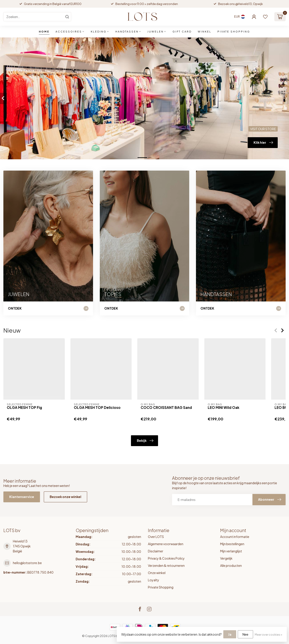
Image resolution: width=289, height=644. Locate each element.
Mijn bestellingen (232, 544)
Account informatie (235, 537)
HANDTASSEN (127, 31)
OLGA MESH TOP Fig (24, 408)
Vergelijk (226, 558)
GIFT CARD (182, 31)
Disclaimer (156, 551)
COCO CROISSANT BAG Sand (166, 408)
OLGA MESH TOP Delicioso (97, 408)
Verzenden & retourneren (166, 565)
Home (44, 31)
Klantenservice (22, 497)
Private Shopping (161, 587)
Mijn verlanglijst (231, 551)
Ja (230, 634)
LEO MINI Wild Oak (224, 408)
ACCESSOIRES (69, 31)
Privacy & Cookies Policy (166, 558)
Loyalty (154, 580)
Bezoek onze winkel (65, 497)
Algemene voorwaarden (166, 544)
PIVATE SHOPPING (234, 31)
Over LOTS (156, 537)
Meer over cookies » (268, 635)
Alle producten (231, 565)
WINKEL (205, 31)
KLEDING (99, 31)
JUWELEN (156, 31)
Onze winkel (157, 573)
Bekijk (145, 441)
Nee (245, 634)
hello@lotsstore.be (27, 563)
